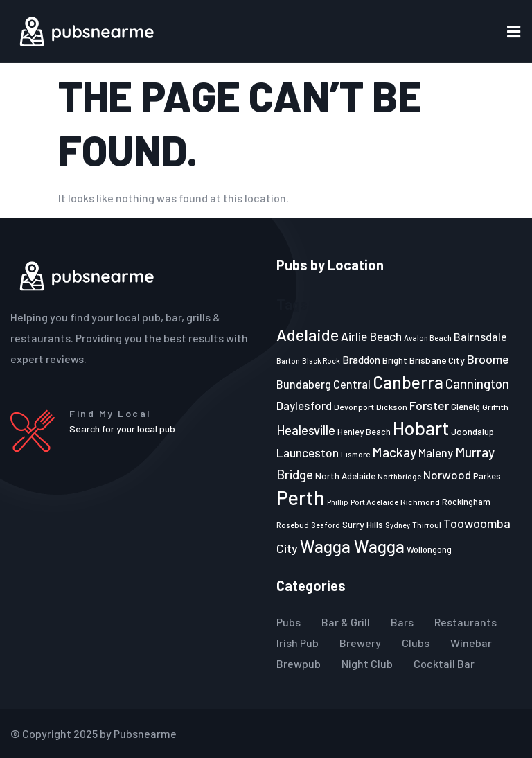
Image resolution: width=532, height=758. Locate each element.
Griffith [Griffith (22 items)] (495, 407)
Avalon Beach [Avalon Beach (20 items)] (428, 338)
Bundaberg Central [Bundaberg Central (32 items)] (323, 384)
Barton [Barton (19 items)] (288, 361)
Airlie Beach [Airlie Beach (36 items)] (371, 336)
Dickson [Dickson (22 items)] (392, 407)
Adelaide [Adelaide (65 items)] (308, 334)
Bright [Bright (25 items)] (395, 360)
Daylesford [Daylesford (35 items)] (304, 405)
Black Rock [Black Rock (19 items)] (321, 361)
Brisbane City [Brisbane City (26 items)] (437, 360)
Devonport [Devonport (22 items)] (354, 407)
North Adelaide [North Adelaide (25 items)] (345, 476)
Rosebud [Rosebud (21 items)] (293, 525)
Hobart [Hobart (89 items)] (421, 428)
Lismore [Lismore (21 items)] (355, 454)
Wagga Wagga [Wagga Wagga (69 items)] (352, 546)
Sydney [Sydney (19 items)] (398, 525)
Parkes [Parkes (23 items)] (487, 476)
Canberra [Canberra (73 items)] (408, 382)
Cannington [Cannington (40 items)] (477, 384)
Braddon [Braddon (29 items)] (361, 360)
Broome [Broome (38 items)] (488, 359)
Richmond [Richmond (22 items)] (420, 502)
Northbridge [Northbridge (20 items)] (399, 476)
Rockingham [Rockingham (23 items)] (466, 502)
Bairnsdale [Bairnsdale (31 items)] (480, 336)
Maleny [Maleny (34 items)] (436, 452)
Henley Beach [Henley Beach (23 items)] (364, 432)
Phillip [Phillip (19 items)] (338, 502)
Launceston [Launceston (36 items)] (308, 452)
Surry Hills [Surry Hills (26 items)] (363, 524)
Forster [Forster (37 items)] (429, 405)
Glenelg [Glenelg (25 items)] (465, 407)
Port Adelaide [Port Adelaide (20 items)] (374, 502)
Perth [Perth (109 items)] (301, 497)
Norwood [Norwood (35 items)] (447, 475)
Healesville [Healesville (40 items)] (306, 430)
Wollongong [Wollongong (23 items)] (429, 549)
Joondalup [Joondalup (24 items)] (472, 432)
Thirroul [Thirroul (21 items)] (427, 525)
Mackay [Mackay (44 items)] (394, 452)
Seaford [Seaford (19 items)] (326, 525)
